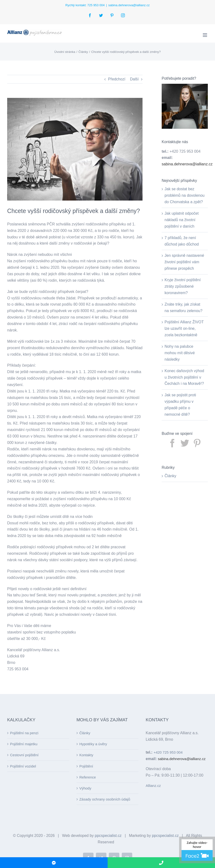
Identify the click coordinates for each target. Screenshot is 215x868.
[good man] (75, 149)
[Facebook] (172, 443)
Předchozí (117, 79)
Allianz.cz (153, 786)
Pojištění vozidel (23, 766)
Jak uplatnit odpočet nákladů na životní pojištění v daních (182, 220)
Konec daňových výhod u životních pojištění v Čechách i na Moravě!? (184, 377)
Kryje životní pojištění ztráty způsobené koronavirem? (183, 286)
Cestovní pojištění (24, 755)
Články (170, 476)
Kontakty (86, 755)
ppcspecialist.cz (108, 836)
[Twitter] (185, 443)
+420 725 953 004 (168, 752)
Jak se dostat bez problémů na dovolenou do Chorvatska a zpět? (185, 195)
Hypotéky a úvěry (93, 744)
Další (134, 79)
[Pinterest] (197, 443)
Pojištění (86, 766)
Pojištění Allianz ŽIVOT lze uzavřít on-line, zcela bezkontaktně (184, 328)
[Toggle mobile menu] (205, 35)
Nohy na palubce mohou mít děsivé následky (180, 353)
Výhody (85, 788)
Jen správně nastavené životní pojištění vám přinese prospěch (184, 262)
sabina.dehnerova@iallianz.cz (129, 5)
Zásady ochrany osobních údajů (105, 799)
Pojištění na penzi (24, 733)
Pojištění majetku (24, 744)
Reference (88, 777)
